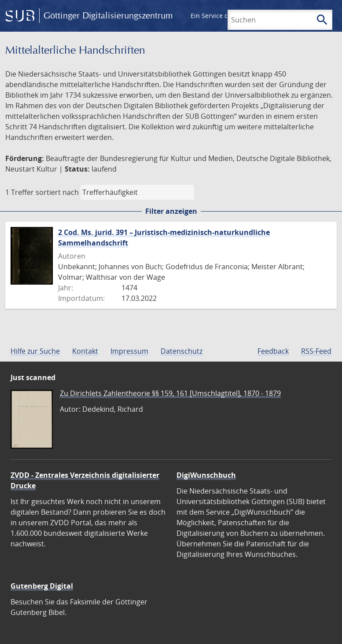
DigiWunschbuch (206, 475)
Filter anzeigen (171, 211)
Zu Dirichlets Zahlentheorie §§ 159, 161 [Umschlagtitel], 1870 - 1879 (170, 393)
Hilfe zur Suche (35, 351)
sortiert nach (57, 192)
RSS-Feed (316, 351)
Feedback (273, 351)
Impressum (129, 351)
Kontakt (85, 351)
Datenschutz (182, 351)
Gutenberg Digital (42, 586)
